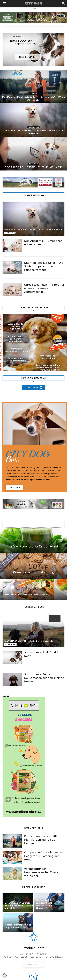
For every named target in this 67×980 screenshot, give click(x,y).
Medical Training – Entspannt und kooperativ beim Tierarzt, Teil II (46, 904)
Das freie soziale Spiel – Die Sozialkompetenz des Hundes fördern (44, 266)
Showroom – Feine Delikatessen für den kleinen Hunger (44, 678)
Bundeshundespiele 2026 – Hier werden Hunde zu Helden (43, 840)
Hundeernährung (10, 644)
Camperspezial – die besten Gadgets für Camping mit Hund (44, 856)
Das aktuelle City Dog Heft (34, 308)
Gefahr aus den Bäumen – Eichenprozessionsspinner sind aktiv (19, 905)
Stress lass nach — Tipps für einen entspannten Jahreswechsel (44, 288)
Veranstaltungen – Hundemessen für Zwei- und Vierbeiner (44, 872)
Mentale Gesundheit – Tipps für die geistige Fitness (33, 230)
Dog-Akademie (33, 164)
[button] (4, 3)
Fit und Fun (33, 93)
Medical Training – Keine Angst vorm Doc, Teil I (18, 926)
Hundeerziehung (33, 127)
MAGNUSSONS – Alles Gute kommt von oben (30, 641)
